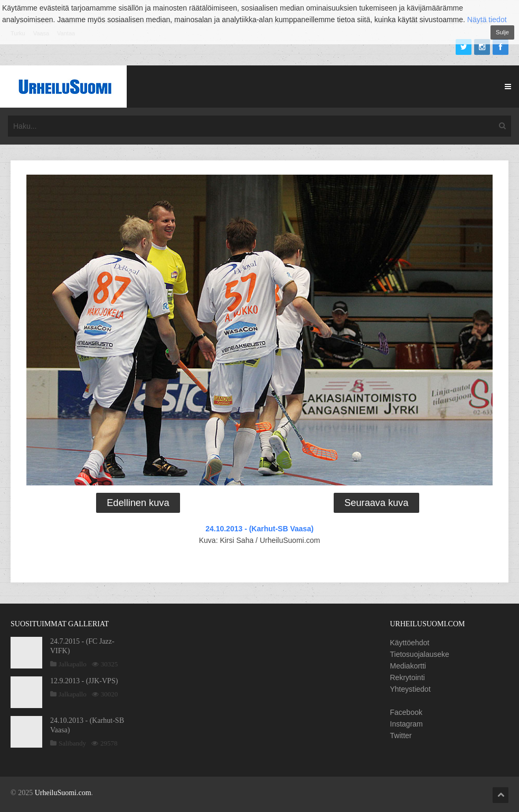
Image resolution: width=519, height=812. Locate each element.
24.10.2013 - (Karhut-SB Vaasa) (259, 529)
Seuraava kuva (376, 503)
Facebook (406, 712)
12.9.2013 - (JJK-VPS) (84, 681)
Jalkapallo (73, 664)
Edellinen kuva (138, 503)
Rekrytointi (408, 677)
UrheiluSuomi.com (63, 793)
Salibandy (72, 743)
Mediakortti (408, 666)
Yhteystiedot (411, 689)
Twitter (401, 735)
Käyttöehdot (410, 643)
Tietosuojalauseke (420, 654)
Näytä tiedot (487, 20)
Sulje (502, 32)
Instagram (407, 724)
